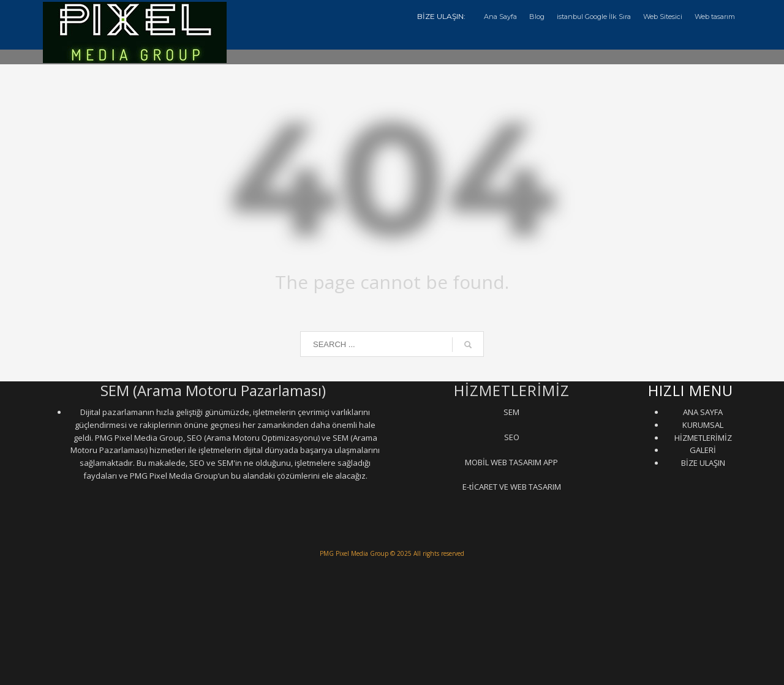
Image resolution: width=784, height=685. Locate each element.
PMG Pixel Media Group (354, 553)
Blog (537, 17)
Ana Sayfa (500, 17)
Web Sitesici (663, 17)
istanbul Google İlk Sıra (594, 17)
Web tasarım (715, 17)
